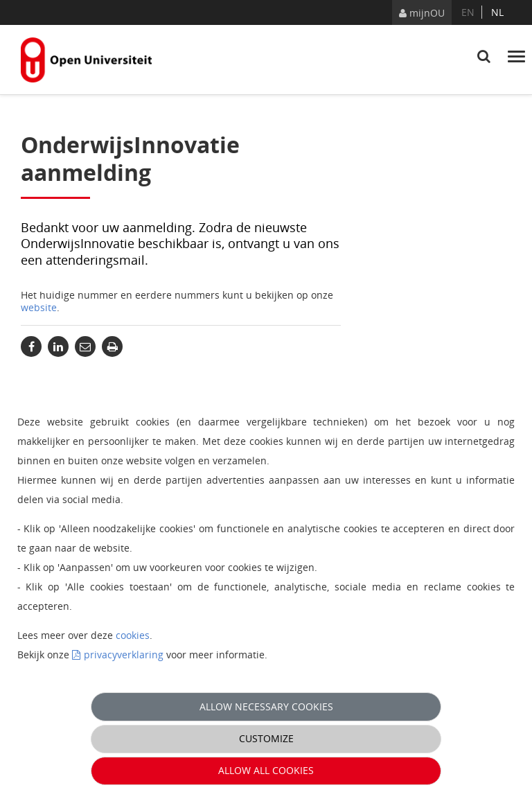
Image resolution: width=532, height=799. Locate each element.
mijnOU (422, 13)
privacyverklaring (124, 655)
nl (497, 12)
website (39, 307)
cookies (133, 635)
